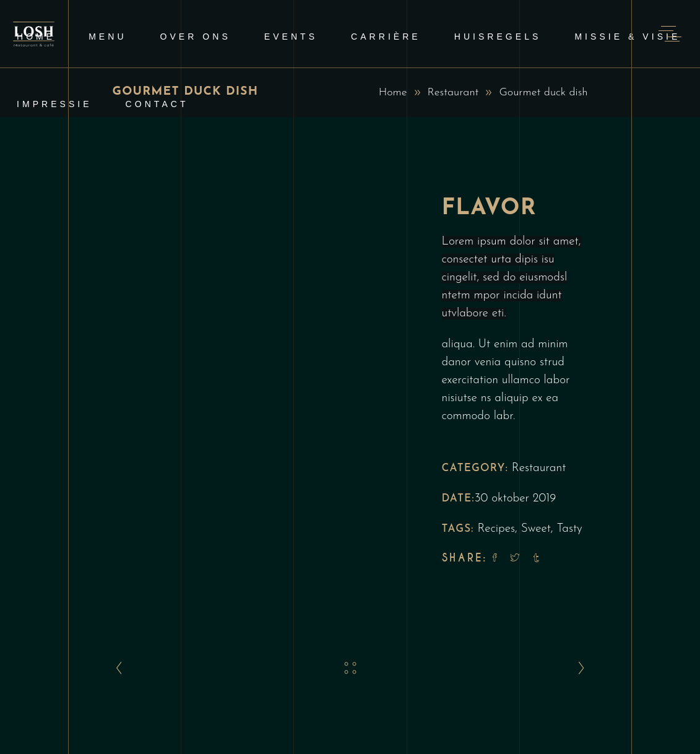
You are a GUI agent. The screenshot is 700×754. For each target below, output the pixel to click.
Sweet (536, 529)
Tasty (570, 529)
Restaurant (453, 93)
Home (393, 93)
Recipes (496, 529)
